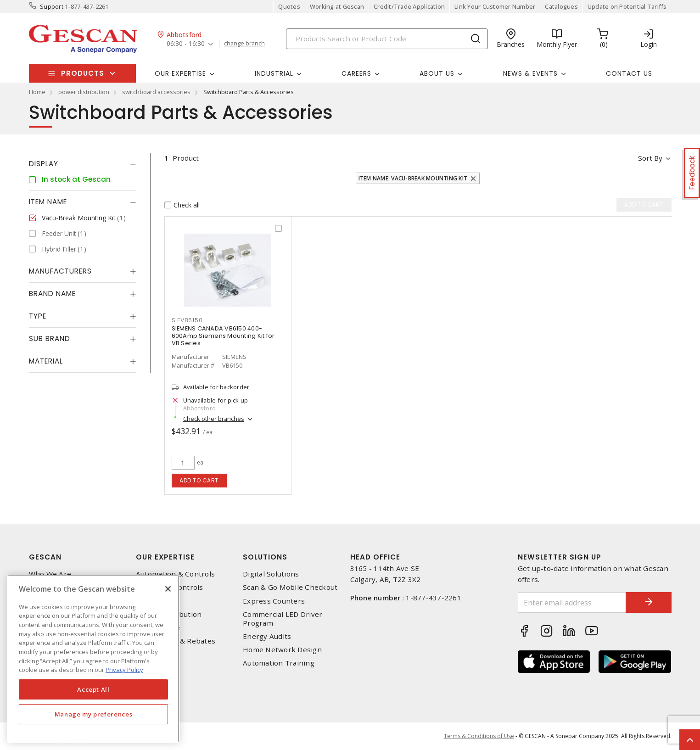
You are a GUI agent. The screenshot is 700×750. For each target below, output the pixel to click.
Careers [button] (356, 73)
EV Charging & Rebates (176, 641)
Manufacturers (60, 271)
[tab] (83, 164)
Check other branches (214, 419)
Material (46, 361)
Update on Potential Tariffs (627, 6)
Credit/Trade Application (409, 6)
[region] (93, 659)
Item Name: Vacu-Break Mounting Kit (413, 178)
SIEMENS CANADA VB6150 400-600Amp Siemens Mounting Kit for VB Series (223, 336)
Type (38, 316)
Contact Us (629, 73)
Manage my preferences (94, 714)
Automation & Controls (175, 574)
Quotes (289, 6)
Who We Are (50, 574)
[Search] (387, 39)
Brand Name (52, 294)
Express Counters (274, 601)
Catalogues (561, 6)
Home (37, 92)
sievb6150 (187, 320)
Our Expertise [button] (180, 73)
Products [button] (83, 73)
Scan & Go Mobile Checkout (290, 587)
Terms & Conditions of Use (479, 736)
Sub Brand (50, 339)
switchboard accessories (156, 92)
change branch (244, 44)
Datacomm (154, 601)
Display (44, 164)
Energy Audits (267, 636)
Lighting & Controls (170, 587)
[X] (168, 589)
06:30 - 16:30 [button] (186, 44)
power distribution (84, 92)
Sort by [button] (650, 158)
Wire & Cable (158, 628)
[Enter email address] (572, 602)
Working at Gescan (337, 6)
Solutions (265, 557)
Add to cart (199, 480)
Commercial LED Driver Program (283, 619)
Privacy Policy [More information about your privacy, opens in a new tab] (124, 670)
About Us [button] (437, 73)
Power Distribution (169, 614)
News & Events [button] (530, 73)
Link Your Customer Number (495, 6)
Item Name (48, 202)
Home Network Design (282, 650)
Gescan (45, 557)
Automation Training (279, 663)
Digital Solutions (271, 574)
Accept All (93, 689)
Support (52, 6)
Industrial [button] (274, 73)
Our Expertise (165, 557)
